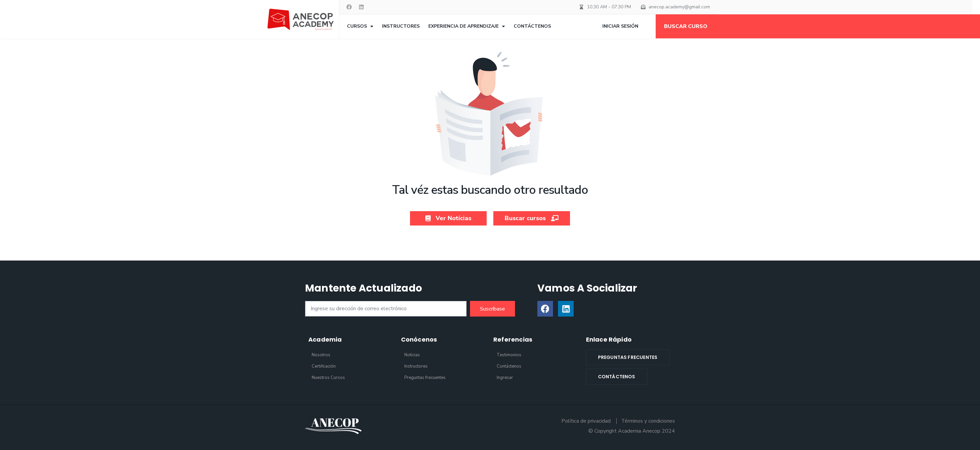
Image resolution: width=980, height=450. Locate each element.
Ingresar (505, 378)
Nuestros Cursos (328, 378)
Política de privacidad (586, 421)
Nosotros (321, 355)
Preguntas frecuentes (425, 378)
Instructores (401, 26)
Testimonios (509, 355)
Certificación (324, 366)
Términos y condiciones (648, 421)
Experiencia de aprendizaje (467, 26)
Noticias (412, 355)
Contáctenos (532, 26)
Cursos (360, 26)
